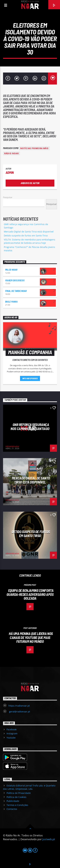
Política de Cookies (16, 797)
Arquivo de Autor (30, 183)
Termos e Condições (17, 805)
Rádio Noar (12, 153)
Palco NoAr (11, 270)
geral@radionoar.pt (19, 712)
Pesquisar (8, 197)
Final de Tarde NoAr (16, 291)
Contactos (12, 809)
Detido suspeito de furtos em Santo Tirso (26, 236)
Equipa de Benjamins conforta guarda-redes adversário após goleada (30, 594)
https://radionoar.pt (19, 706)
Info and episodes (30, 378)
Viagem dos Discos (15, 280)
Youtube (11, 738)
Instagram (12, 733)
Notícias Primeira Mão (34, 148)
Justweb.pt (49, 839)
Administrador (12, 446)
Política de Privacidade (19, 793)
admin (10, 172)
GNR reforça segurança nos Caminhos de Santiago (30, 427)
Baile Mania (11, 301)
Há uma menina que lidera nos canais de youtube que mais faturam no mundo (31, 637)
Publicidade (13, 801)
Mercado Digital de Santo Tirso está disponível (29, 232)
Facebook (12, 729)
